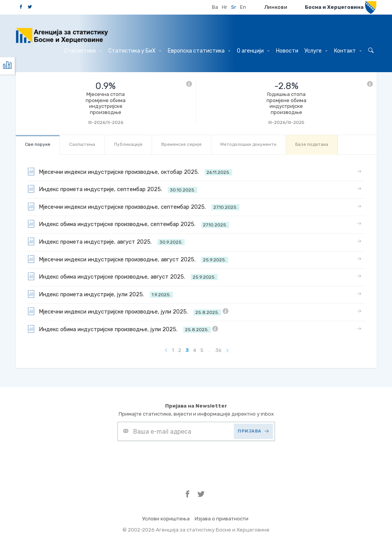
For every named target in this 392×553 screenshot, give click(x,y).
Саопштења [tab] (82, 144)
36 (218, 350)
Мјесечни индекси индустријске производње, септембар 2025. (133, 206)
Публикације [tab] (128, 144)
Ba (215, 7)
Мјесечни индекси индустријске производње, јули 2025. (128, 311)
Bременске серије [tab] (181, 144)
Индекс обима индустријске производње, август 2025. (122, 276)
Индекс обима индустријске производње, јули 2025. (123, 329)
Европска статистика (199, 51)
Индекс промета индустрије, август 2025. (106, 241)
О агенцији (253, 51)
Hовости (287, 51)
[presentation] (176, 460)
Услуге (316, 51)
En (243, 7)
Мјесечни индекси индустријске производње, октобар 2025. (130, 172)
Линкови (276, 7)
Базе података (312, 144)
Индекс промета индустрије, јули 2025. (100, 294)
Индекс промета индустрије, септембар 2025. (112, 189)
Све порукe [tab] (38, 144)
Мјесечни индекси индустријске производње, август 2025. (128, 259)
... (209, 350)
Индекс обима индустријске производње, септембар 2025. (128, 224)
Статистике (83, 51)
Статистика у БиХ (135, 51)
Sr (234, 7)
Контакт (348, 51)
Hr (225, 7)
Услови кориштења (166, 519)
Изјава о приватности (222, 519)
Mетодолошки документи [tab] (248, 144)
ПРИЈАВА (253, 431)
